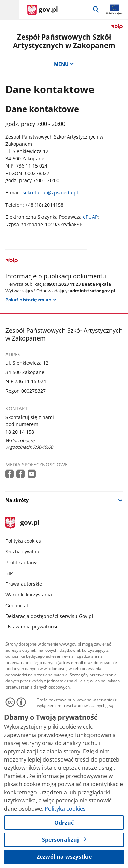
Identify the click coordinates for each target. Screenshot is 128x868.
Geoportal (17, 605)
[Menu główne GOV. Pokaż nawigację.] (10, 10)
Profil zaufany (21, 562)
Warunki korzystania (29, 595)
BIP (9, 573)
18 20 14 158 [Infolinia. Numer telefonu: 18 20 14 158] (20, 432)
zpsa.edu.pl (65, 193)
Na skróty (17, 500)
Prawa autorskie (24, 584)
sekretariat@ (37, 193)
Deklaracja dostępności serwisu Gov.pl (49, 616)
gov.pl (23, 523)
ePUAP (90, 217)
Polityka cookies (23, 541)
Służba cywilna (22, 552)
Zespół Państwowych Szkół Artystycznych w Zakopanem (64, 41)
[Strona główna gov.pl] (43, 10)
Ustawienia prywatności (33, 627)
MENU (64, 64)
